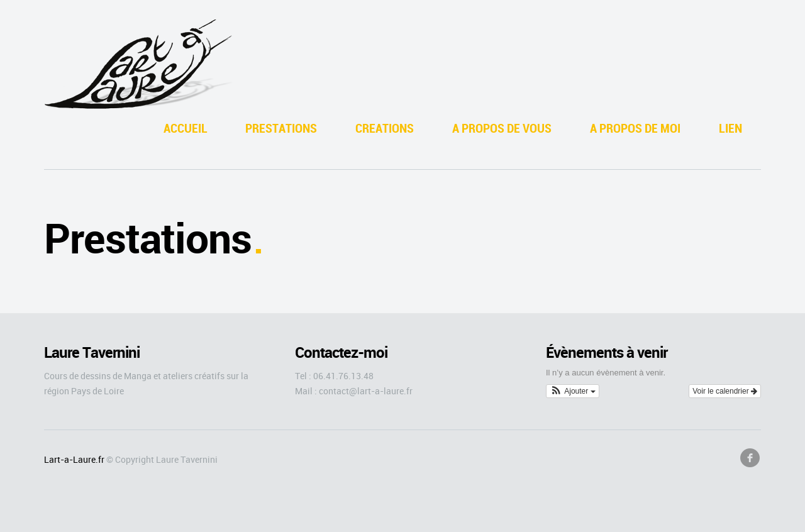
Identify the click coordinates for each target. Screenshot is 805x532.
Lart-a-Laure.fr (74, 459)
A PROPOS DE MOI (635, 128)
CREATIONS (385, 128)
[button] (573, 391)
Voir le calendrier (725, 391)
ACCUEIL (186, 128)
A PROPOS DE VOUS (502, 128)
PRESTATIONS (281, 128)
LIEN (730, 128)
